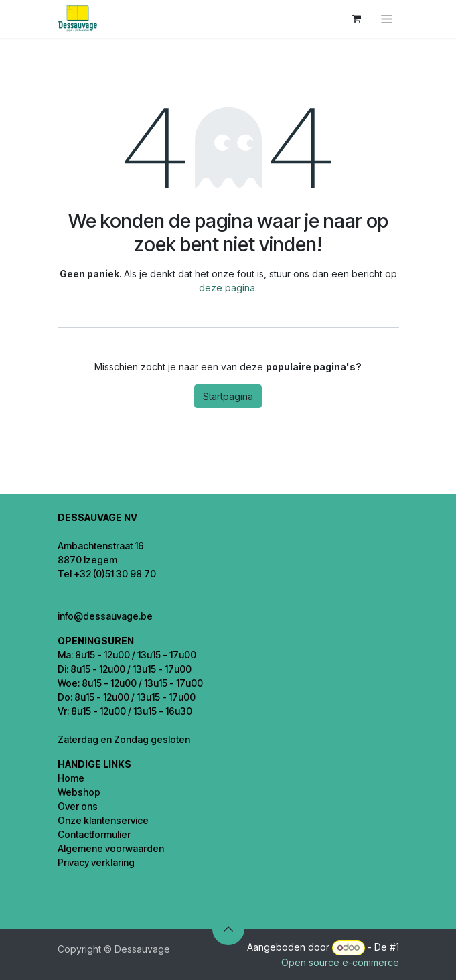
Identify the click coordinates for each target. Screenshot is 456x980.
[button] (228, 929)
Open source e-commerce (340, 962)
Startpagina (228, 396)
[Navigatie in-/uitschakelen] (387, 19)
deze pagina (227, 288)
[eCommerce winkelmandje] (357, 19)
